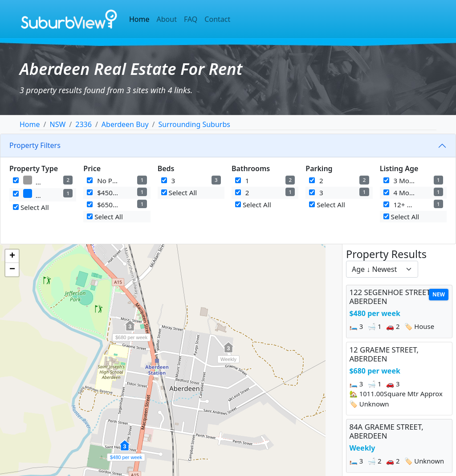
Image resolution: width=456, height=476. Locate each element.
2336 (83, 124)
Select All (31, 207)
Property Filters (35, 145)
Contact (217, 19)
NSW (57, 124)
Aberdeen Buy (125, 124)
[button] (125, 450)
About (167, 19)
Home (139, 19)
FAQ (191, 19)
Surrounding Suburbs (194, 124)
